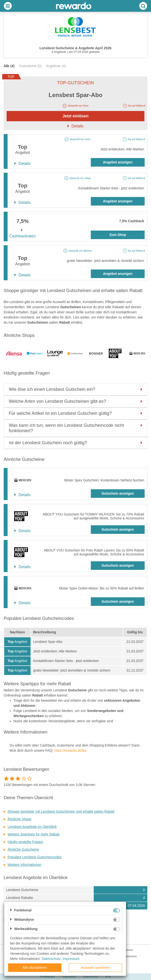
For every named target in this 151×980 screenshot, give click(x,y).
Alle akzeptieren (35, 968)
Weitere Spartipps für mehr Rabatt (34, 834)
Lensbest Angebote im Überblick (32, 827)
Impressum (69, 977)
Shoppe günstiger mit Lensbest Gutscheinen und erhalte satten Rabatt (61, 811)
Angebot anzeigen (118, 162)
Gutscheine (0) (30, 66)
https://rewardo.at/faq (70, 750)
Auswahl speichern (95, 968)
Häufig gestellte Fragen (25, 842)
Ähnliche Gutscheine (23, 849)
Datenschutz (90, 977)
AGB (108, 977)
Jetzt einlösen (76, 116)
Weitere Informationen (24, 865)
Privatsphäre (47, 977)
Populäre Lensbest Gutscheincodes (35, 857)
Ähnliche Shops (19, 819)
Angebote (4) (56, 66)
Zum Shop (118, 235)
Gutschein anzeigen (118, 493)
